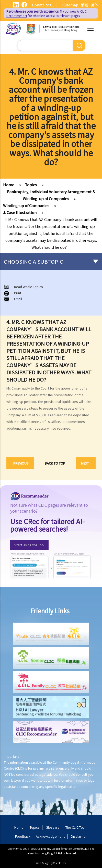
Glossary (53, 827)
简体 (95, 5)
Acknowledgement (50, 836)
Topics (31, 185)
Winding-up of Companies (26, 205)
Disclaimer (79, 836)
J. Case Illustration (20, 212)
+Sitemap (70, 5)
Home (9, 185)
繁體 (85, 5)
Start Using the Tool (29, 545)
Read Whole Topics (29, 287)
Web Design (43, 863)
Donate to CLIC (45, 5)
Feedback (23, 836)
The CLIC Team (76, 827)
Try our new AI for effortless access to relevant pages (47, 13)
